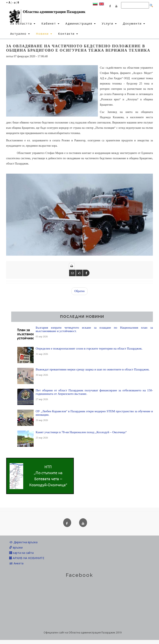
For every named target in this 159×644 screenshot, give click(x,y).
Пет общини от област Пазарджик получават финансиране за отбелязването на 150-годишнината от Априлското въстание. (94, 392)
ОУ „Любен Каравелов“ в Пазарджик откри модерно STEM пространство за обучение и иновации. (94, 413)
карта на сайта (21, 553)
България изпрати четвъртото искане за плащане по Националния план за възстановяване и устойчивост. (94, 329)
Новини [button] (44, 34)
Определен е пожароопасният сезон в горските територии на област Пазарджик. (89, 348)
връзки (16, 547)
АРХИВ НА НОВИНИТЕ (27, 558)
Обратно (80, 291)
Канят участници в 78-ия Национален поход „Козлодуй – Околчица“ (81, 432)
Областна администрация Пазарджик (46, 13)
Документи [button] (134, 23)
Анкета (16, 563)
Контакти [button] (68, 34)
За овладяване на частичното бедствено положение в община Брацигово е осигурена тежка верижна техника (78, 48)
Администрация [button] (81, 23)
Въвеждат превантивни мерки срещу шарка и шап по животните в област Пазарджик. (93, 369)
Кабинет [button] (50, 23)
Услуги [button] (109, 23)
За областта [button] (23, 23)
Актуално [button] (20, 34)
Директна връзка (23, 542)
